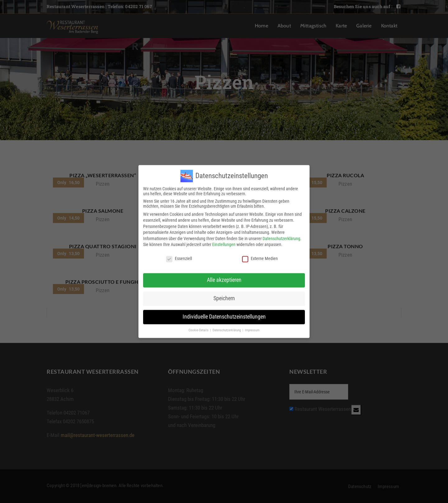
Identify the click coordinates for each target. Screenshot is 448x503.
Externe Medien (260, 254)
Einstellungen (224, 240)
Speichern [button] (224, 294)
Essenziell (179, 254)
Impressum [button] (252, 326)
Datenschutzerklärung (281, 234)
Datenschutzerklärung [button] (227, 326)
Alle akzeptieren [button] (224, 276)
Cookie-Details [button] (199, 326)
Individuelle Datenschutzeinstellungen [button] (224, 312)
